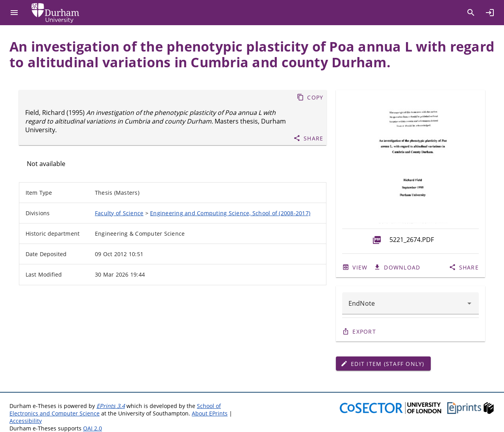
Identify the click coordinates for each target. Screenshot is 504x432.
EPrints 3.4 (111, 406)
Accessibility (26, 421)
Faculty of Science (119, 213)
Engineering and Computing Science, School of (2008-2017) (230, 213)
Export (364, 331)
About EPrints (210, 413)
